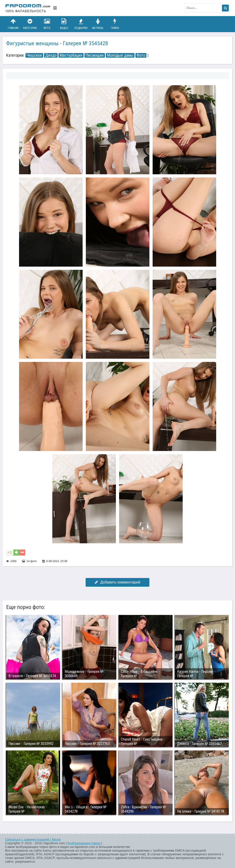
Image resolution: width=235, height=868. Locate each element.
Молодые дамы (120, 55)
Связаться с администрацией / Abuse (33, 840)
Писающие (95, 55)
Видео (64, 24)
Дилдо (51, 55)
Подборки (81, 24)
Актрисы (98, 24)
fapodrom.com (28, 8)
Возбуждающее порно (84, 843)
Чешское (34, 55)
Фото (47, 24)
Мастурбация (71, 55)
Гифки (115, 24)
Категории (30, 24)
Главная (13, 24)
